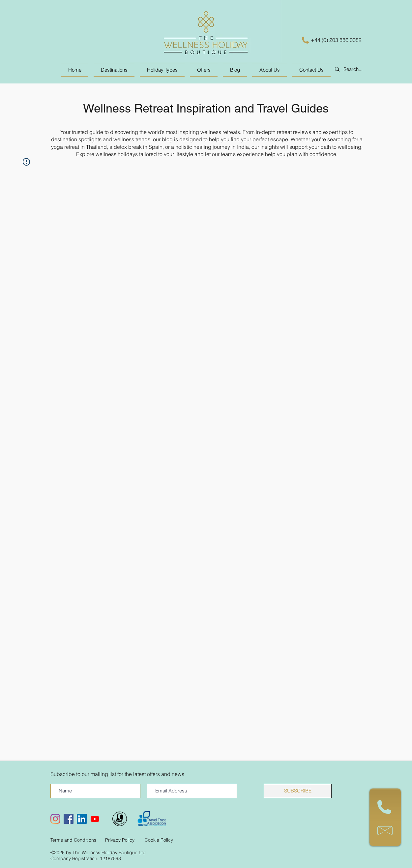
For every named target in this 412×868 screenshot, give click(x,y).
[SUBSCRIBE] (298, 791)
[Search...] (363, 69)
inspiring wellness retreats (209, 132)
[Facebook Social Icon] (69, 819)
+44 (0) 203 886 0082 (336, 40)
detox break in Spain (138, 147)
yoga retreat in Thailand (79, 147)
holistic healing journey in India (212, 147)
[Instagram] (55, 819)
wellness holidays (117, 154)
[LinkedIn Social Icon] (82, 819)
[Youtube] (95, 819)
